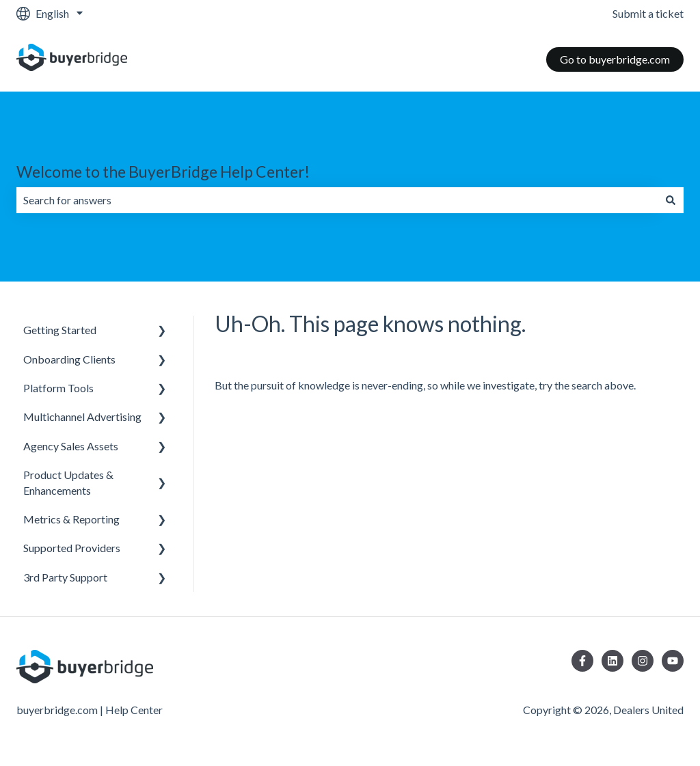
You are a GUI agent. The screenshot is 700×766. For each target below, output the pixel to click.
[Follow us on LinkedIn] (612, 661)
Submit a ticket (648, 13)
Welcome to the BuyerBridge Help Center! (163, 172)
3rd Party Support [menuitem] (65, 577)
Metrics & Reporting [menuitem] (71, 519)
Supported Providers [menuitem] (72, 548)
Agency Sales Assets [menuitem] (71, 446)
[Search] (671, 200)
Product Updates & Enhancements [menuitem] (68, 482)
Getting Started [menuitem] (60, 330)
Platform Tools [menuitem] (58, 388)
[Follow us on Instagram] (643, 661)
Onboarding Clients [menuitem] (69, 359)
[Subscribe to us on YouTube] (673, 661)
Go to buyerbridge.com (615, 59)
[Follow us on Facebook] (582, 661)
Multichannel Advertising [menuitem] (82, 416)
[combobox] (337, 200)
